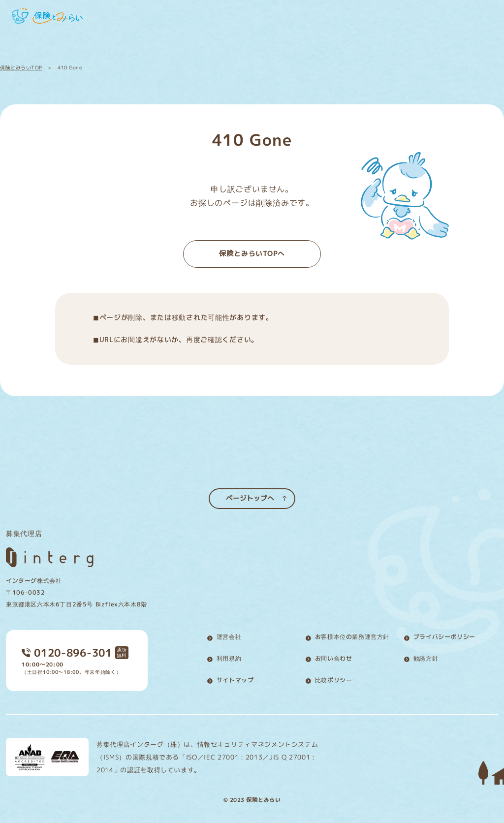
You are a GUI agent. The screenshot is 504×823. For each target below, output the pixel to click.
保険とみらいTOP (21, 67)
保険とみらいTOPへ (252, 253)
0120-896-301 (67, 649)
